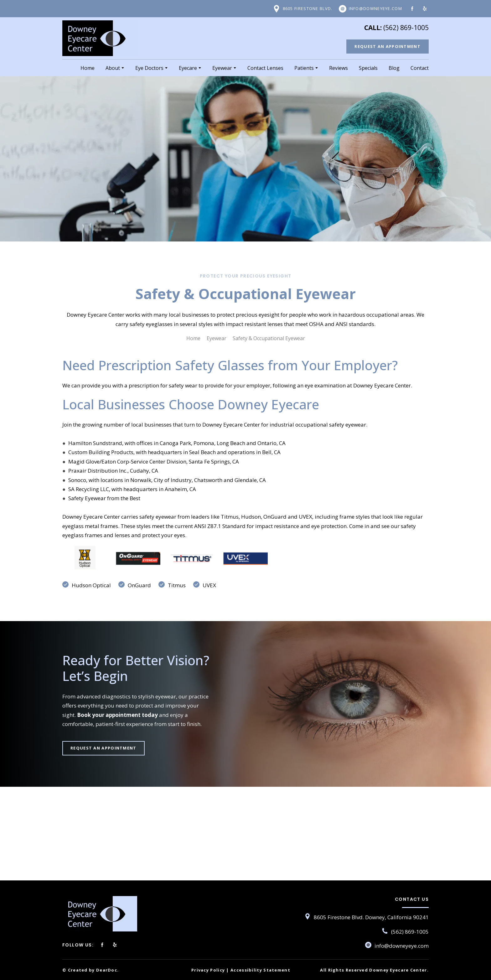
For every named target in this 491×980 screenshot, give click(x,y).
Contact (420, 68)
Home (88, 68)
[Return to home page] (100, 38)
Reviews (339, 68)
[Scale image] (84, 558)
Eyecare (188, 68)
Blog (394, 68)
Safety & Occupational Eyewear (269, 338)
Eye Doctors (149, 68)
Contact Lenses (265, 68)
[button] (303, 9)
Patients (304, 68)
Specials (368, 68)
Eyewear (222, 68)
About (113, 68)
